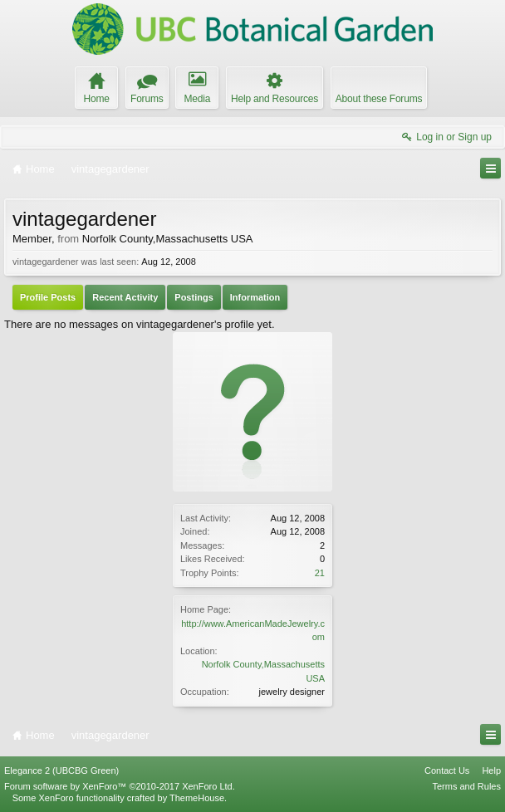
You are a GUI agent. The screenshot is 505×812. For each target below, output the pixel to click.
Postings (194, 297)
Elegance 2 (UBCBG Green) (61, 770)
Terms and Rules (466, 786)
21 (320, 573)
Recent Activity (125, 297)
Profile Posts (48, 297)
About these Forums (379, 99)
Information (255, 297)
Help (491, 770)
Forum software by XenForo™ (120, 786)
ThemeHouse (197, 798)
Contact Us (447, 770)
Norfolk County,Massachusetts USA (168, 239)
